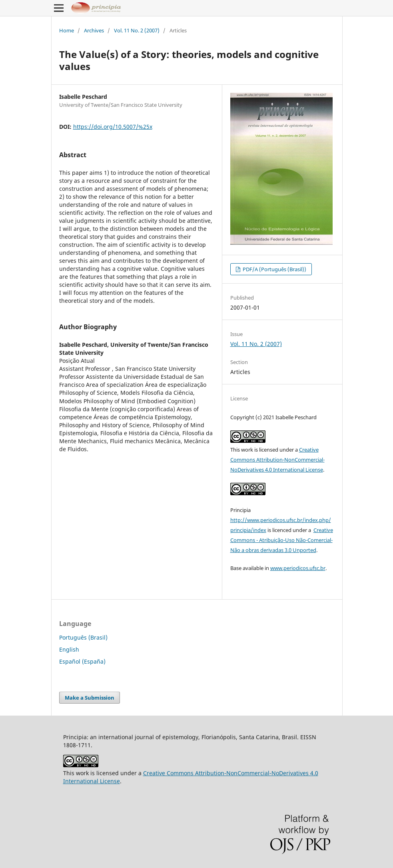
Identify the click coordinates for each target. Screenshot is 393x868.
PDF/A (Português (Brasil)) (274, 269)
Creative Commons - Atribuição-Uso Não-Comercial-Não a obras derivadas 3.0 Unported (282, 540)
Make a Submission (90, 698)
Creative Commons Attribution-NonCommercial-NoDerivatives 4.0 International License (277, 460)
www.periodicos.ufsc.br (298, 568)
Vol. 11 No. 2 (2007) (137, 30)
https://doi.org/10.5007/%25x (113, 127)
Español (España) (82, 661)
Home (67, 30)
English (69, 649)
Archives (94, 30)
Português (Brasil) (83, 637)
